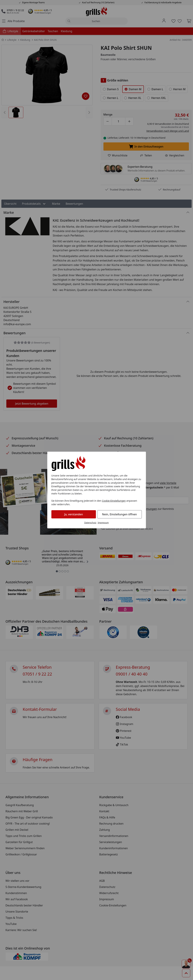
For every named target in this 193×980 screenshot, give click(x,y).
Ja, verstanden (74, 514)
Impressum (103, 523)
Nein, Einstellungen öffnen (119, 514)
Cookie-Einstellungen (114, 501)
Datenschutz (90, 523)
